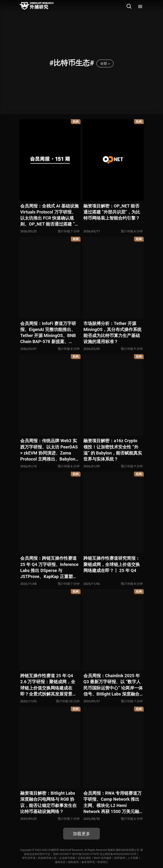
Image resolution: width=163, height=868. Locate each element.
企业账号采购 (67, 858)
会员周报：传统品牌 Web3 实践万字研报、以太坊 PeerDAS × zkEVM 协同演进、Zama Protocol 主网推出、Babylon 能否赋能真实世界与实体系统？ (49, 450)
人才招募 (133, 858)
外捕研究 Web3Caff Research (66, 850)
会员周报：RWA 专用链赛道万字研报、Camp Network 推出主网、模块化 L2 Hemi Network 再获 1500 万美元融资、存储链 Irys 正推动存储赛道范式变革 (112, 803)
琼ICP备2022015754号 (86, 854)
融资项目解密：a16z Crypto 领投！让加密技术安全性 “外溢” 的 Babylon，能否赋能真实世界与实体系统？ (113, 450)
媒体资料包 (88, 862)
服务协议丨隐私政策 (67, 862)
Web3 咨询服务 (103, 858)
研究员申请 (29, 858)
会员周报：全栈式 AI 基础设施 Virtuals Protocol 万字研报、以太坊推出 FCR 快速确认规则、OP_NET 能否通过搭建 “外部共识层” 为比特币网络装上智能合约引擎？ (50, 215)
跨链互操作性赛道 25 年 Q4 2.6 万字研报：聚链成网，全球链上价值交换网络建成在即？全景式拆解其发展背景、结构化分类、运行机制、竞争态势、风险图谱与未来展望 (48, 685)
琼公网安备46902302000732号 (118, 854)
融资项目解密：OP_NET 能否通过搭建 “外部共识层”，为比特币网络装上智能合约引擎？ (112, 212)
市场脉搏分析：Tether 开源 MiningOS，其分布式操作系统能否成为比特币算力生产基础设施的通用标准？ (112, 333)
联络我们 (103, 862)
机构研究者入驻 (47, 858)
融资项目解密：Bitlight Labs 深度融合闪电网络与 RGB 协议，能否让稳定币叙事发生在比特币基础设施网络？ (48, 802)
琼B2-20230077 (62, 854)
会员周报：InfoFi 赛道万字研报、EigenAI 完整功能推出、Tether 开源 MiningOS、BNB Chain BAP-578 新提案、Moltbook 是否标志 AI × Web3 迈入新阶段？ (49, 333)
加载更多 (81, 834)
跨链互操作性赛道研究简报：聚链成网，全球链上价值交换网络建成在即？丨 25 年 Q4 (112, 564)
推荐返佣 (120, 858)
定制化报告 (85, 858)
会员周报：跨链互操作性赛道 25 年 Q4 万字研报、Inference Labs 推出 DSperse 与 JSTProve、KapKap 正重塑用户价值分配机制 (49, 568)
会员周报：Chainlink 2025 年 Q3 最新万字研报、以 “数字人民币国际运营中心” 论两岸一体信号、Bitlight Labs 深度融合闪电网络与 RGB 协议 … (113, 685)
